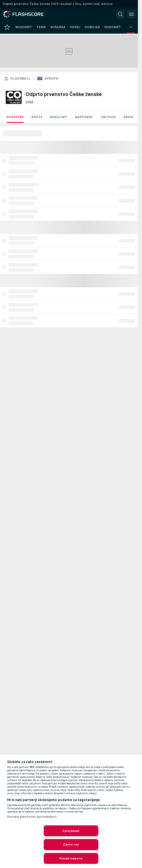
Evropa (51, 78)
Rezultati (59, 117)
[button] (120, 14)
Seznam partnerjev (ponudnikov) (32, 817)
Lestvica (108, 117)
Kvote (37, 117)
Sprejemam (71, 831)
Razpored (84, 117)
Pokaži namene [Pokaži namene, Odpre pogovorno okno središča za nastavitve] (71, 858)
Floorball (20, 78)
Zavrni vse (71, 844)
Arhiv (128, 117)
